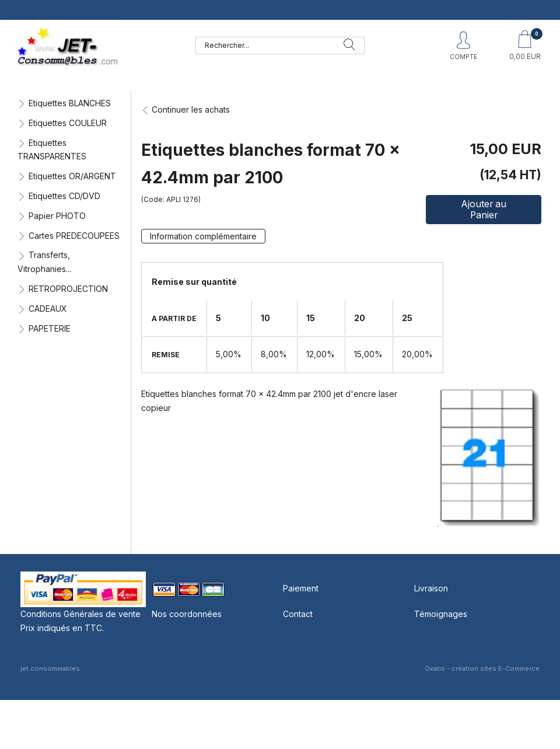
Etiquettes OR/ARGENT (72, 176)
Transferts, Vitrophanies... (44, 262)
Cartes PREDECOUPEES (74, 236)
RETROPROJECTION (68, 289)
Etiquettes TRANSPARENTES (52, 150)
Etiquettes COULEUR (68, 123)
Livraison (431, 588)
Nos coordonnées (187, 614)
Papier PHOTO (57, 216)
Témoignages (441, 614)
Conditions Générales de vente (80, 614)
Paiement (301, 588)
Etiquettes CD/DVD (64, 196)
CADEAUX (48, 309)
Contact (298, 614)
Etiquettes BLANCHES (70, 103)
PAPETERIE (50, 328)
